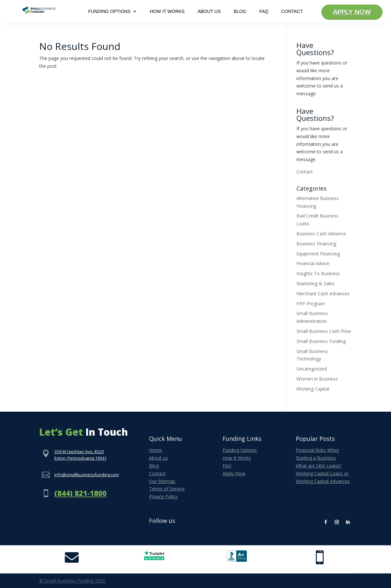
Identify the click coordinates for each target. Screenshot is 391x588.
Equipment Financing (318, 254)
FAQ (264, 12)
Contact (292, 12)
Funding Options (109, 12)
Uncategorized (312, 369)
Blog (240, 12)
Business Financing (316, 244)
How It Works (167, 12)
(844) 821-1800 (80, 493)
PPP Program (311, 304)
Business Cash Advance (321, 234)
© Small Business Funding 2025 (72, 581)
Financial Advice (313, 263)
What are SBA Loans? (318, 466)
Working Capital (313, 389)
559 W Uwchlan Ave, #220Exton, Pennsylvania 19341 (80, 455)
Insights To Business (318, 273)
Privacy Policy (163, 496)
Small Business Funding (321, 341)
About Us (209, 12)
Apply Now (352, 12)
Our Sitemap (162, 481)
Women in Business (317, 379)
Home (155, 450)
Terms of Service (167, 489)
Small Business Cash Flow (324, 331)
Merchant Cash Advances (323, 294)
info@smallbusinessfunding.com (87, 475)
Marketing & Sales (316, 283)
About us (158, 458)
